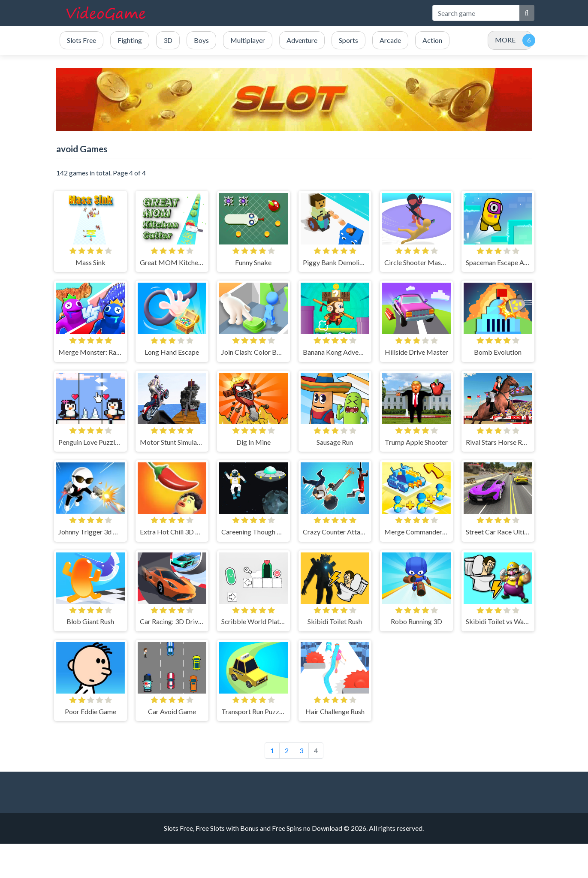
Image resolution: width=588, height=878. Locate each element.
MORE (505, 40)
